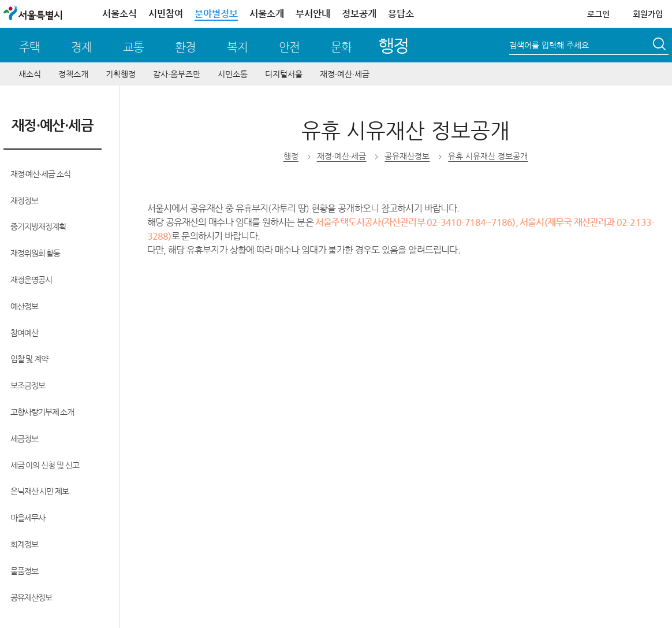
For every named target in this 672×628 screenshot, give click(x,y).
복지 (237, 47)
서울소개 (267, 14)
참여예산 (24, 333)
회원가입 (648, 14)
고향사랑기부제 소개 (42, 412)
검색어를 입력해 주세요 (549, 45)
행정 (393, 45)
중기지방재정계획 (38, 226)
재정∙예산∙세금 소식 (41, 174)
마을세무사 (28, 518)
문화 (341, 47)
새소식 (30, 74)
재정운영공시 (31, 280)
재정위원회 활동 (36, 253)
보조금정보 (28, 385)
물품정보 (24, 571)
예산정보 (24, 306)
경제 (81, 47)
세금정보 (24, 439)
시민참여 (166, 14)
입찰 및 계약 (29, 359)
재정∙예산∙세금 (345, 74)
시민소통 (233, 74)
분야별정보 (216, 14)
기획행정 (121, 74)
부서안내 (313, 14)
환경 (185, 47)
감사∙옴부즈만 (177, 74)
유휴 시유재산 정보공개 (488, 156)
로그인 (598, 14)
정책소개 (73, 74)
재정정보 (24, 200)
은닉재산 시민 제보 (40, 491)
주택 (29, 47)
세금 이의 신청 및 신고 (45, 465)
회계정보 (24, 544)
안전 (289, 47)
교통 (133, 47)
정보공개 (359, 14)
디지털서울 (284, 74)
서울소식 (120, 14)
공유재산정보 (31, 597)
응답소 (401, 14)
